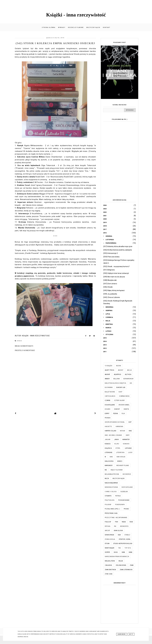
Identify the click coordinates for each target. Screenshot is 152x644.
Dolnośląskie (110, 405)
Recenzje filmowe (76, 27)
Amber (107, 379)
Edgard (108, 409)
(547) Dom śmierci (110, 284)
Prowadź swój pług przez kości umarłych (55, 168)
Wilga (121, 561)
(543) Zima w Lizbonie (112, 297)
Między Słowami (117, 470)
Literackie (109, 452)
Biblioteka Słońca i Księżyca (115, 383)
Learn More (122, 634)
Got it (131, 634)
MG (106, 470)
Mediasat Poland (123, 465)
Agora (118, 366)
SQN (119, 535)
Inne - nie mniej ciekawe (113, 435)
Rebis (124, 522)
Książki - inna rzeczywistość (76, 15)
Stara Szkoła (110, 539)
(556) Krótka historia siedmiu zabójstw (118, 250)
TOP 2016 (128, 548)
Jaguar (108, 440)
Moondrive (127, 474)
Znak (132, 565)
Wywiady (62, 27)
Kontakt (107, 27)
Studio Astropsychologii (123, 544)
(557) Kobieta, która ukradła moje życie (118, 246)
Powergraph (120, 505)
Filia (123, 414)
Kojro (117, 444)
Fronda (108, 418)
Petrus (118, 496)
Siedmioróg (124, 526)
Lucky (130, 452)
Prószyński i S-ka (111, 513)
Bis (131, 383)
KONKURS (126, 444)
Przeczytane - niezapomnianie (116, 518)
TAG (119, 548)
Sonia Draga (109, 535)
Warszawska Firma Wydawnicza (117, 557)
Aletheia (128, 374)
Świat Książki (109, 548)
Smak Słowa (118, 531)
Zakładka (108, 565)
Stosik (19, 341)
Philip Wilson (110, 500)
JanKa (116, 440)
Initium (122, 431)
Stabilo (127, 535)
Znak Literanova (126, 570)
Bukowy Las (121, 387)
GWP (130, 422)
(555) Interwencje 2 (110, 253)
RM (115, 526)
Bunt (120, 392)
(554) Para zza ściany (111, 257)
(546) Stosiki (108, 287)
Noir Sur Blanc (127, 487)
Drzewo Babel (124, 405)
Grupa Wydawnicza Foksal (115, 422)
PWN (116, 522)
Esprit (107, 414)
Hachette (108, 427)
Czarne (108, 400)
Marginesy (109, 465)
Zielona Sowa (121, 565)
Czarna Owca (124, 396)
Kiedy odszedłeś (77, 197)
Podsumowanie (124, 500)
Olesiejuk (124, 492)
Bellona (116, 379)
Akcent (121, 370)
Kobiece (108, 444)
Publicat (108, 522)
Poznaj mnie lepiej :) (112, 509)
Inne (130, 431)
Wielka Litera (110, 561)
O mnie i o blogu (111, 492)
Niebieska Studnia (111, 487)
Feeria (115, 414)
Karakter (126, 440)
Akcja (129, 370)
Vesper (107, 552)
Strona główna (49, 27)
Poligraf (108, 505)
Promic (126, 509)
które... (118, 448)
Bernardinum (128, 379)
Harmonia (119, 427)
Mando (120, 461)
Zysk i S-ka (108, 574)
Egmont (117, 409)
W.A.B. (116, 552)
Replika (107, 526)
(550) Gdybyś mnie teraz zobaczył (116, 273)
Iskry (128, 435)
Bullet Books (110, 392)
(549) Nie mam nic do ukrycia (114, 277)
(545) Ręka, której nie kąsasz (114, 290)
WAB (123, 552)
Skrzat (107, 531)
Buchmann (109, 387)
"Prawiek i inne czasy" (25, 168)
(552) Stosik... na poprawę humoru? (116, 266)
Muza (107, 478)
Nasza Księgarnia (111, 483)
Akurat (107, 374)
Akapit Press (109, 370)
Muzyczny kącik (93, 27)
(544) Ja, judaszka (110, 294)
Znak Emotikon (110, 570)
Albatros (117, 374)
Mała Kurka (109, 461)
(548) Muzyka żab (110, 280)
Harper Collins (110, 431)
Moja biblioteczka (112, 474)
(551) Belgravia (109, 270)
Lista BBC (128, 448)
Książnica (108, 448)
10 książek (108, 366)
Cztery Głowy (119, 400)
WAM (130, 552)
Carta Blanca (110, 396)
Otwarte (108, 496)
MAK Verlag (121, 457)
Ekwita (126, 409)
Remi (131, 522)
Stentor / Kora (124, 539)
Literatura (120, 452)
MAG (111, 457)
